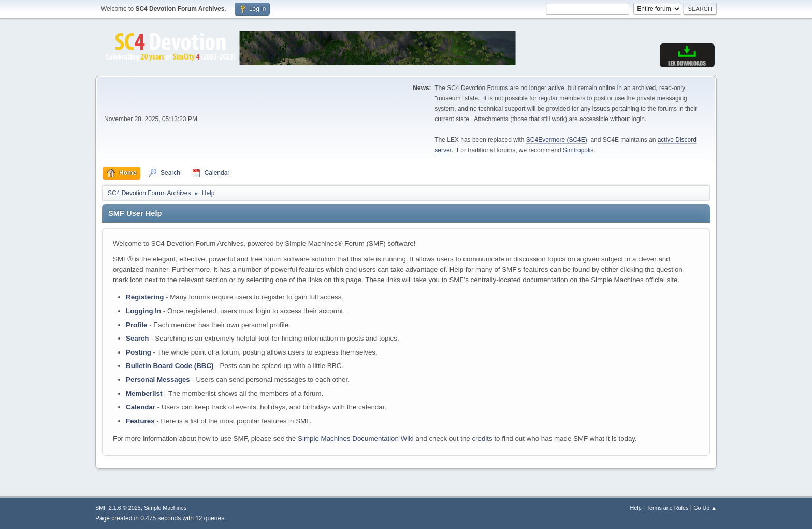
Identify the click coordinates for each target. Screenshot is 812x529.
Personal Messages (158, 380)
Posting (139, 352)
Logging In (143, 311)
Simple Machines (165, 508)
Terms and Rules (668, 508)
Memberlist (144, 394)
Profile (136, 325)
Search (137, 338)
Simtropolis (578, 150)
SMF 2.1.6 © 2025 (118, 508)
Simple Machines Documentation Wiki (356, 439)
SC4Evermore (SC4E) (557, 140)
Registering (145, 297)
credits (482, 439)
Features (140, 421)
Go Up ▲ (705, 508)
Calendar (141, 407)
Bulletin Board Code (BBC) (170, 366)
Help (636, 508)
